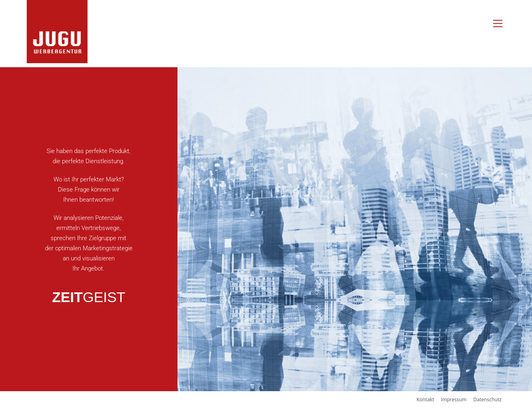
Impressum (454, 399)
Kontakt (425, 399)
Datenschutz (487, 399)
